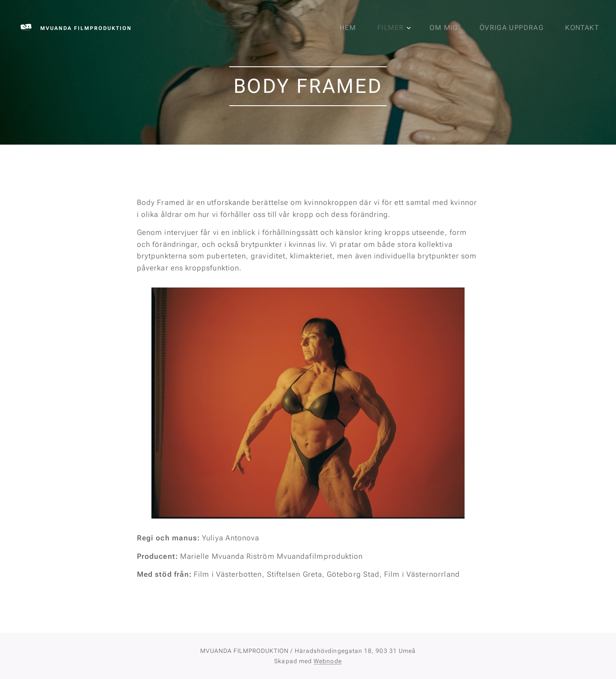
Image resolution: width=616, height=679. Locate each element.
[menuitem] (355, 28)
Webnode (328, 661)
